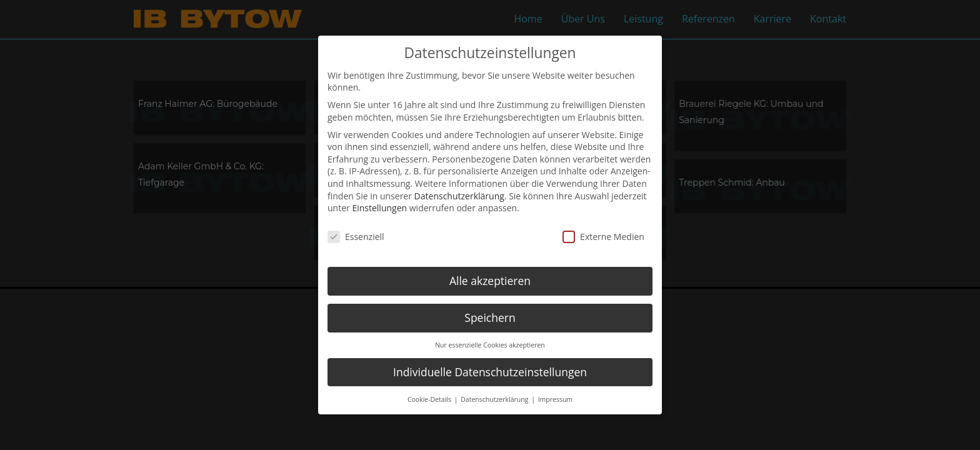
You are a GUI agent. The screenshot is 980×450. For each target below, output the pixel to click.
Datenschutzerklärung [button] (495, 397)
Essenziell (356, 235)
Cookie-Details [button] (430, 397)
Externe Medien (603, 235)
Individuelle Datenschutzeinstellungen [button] (490, 370)
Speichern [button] (490, 316)
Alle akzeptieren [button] (490, 279)
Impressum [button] (555, 397)
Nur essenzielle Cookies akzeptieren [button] (490, 343)
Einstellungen (379, 207)
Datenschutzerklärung (459, 194)
